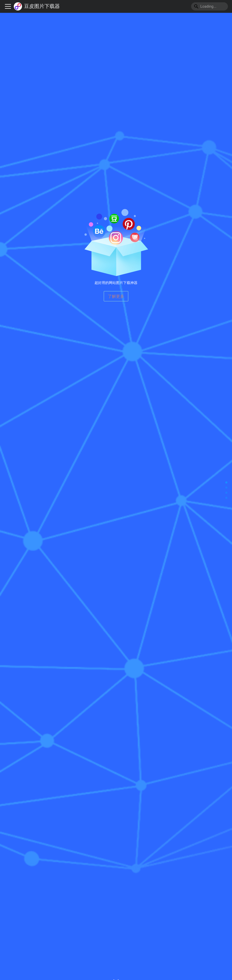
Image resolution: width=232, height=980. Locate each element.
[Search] (210, 6)
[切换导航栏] (8, 6)
